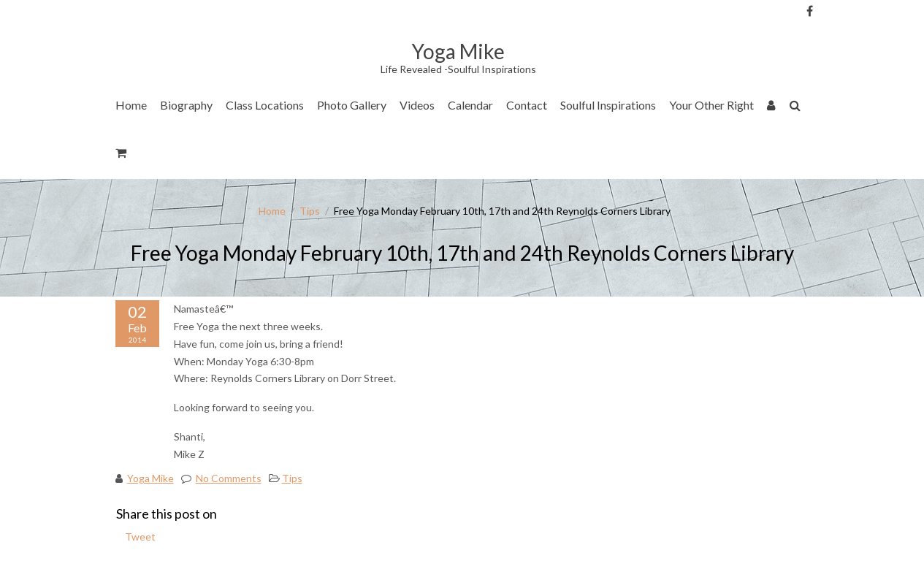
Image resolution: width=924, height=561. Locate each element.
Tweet (140, 537)
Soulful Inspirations (608, 105)
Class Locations (265, 105)
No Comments (229, 478)
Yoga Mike (150, 478)
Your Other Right (711, 105)
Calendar (470, 105)
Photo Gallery (352, 105)
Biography (186, 105)
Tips (310, 211)
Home (131, 105)
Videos (417, 105)
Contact (527, 105)
